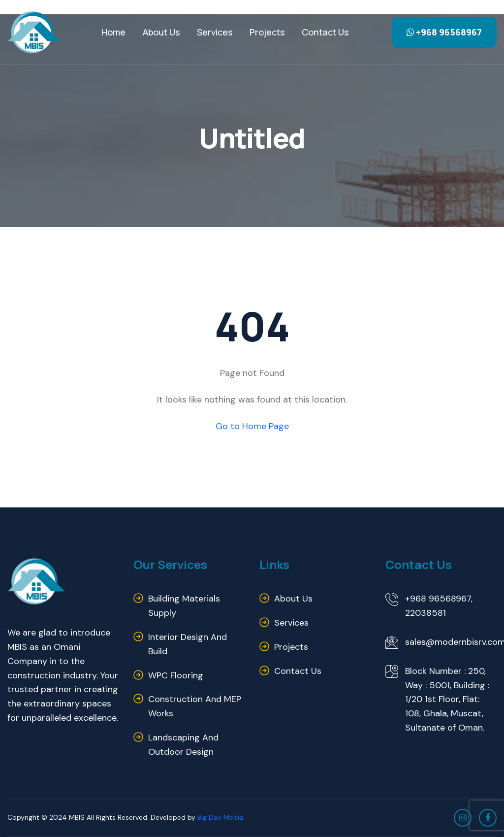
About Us (161, 32)
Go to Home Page (252, 426)
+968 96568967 (444, 32)
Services (215, 32)
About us (293, 599)
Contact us (325, 32)
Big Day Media (220, 817)
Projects (267, 32)
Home (113, 32)
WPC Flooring (176, 675)
